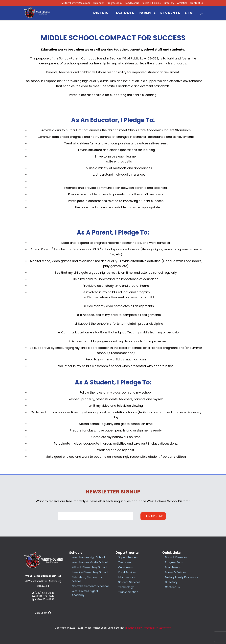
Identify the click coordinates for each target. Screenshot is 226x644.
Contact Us (197, 3)
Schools (125, 13)
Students (170, 13)
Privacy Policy (134, 628)
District (102, 13)
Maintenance (127, 577)
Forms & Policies (151, 3)
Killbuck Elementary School (89, 567)
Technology (126, 587)
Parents (147, 13)
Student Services (129, 582)
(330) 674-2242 (43, 596)
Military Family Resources (181, 577)
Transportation (128, 592)
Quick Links (171, 553)
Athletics (182, 3)
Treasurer (125, 562)
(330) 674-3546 (43, 593)
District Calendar (176, 557)
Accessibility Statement (158, 628)
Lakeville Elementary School (90, 572)
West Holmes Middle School (90, 562)
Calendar (99, 3)
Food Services (127, 572)
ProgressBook (114, 3)
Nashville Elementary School (90, 586)
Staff (191, 13)
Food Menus (132, 3)
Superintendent (128, 557)
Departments (127, 553)
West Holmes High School (88, 557)
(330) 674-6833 (43, 599)
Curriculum (125, 567)
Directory (169, 3)
